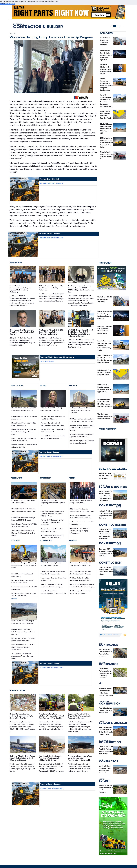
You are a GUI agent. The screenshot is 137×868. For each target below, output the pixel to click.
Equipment (15, 541)
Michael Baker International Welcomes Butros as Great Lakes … (53, 424)
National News (106, 33)
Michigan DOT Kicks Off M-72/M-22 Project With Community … (24, 639)
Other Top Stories (17, 691)
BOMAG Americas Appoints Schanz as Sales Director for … (24, 595)
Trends (72, 478)
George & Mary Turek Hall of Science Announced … (24, 418)
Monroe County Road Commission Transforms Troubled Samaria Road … (24, 511)
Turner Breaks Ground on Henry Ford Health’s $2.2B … (53, 579)
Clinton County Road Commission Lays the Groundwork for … (82, 436)
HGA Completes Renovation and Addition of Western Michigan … (52, 586)
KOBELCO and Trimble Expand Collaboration (22, 575)
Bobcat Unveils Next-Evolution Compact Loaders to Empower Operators (106, 55)
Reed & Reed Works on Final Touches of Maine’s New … (106, 711)
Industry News (16, 263)
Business (73, 541)
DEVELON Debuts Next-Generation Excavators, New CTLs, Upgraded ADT (106, 129)
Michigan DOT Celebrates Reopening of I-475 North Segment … (53, 503)
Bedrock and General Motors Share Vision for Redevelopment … (53, 573)
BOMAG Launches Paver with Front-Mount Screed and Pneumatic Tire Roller (106, 143)
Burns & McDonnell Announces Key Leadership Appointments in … (53, 437)
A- (112, 26)
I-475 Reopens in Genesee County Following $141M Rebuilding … (52, 537)
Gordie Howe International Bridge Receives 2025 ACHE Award (23, 519)
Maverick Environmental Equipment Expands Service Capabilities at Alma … (24, 432)
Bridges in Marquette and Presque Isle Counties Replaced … (82, 442)
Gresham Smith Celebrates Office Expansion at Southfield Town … (81, 564)
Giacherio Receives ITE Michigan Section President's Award (52, 409)
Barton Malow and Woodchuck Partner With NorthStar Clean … (81, 517)
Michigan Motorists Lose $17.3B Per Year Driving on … (83, 523)
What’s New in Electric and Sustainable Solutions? (105, 299)
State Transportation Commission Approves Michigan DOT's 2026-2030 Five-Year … (52, 514)
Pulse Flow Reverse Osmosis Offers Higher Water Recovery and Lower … (106, 693)
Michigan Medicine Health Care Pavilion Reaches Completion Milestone (81, 410)
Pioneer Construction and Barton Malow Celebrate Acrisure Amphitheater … (23, 647)
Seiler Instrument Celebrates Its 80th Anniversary (24, 588)
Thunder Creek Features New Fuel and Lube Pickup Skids (105, 417)
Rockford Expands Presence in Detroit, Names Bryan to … (80, 592)
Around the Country (108, 429)
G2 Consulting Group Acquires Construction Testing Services (80, 573)
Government (45, 478)
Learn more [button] (55, 1)
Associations (17, 478)
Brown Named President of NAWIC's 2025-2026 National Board (24, 525)
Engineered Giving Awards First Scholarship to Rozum (22, 582)
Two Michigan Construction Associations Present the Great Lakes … (22, 656)
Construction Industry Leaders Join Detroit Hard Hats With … (24, 440)
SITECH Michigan (47, 361)
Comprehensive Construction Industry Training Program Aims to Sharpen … (23, 632)
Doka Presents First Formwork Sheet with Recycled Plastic (105, 373)
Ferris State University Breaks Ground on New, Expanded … (51, 564)
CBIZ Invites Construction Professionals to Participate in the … (82, 510)
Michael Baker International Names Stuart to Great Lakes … (53, 418)
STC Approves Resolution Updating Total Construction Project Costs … (82, 420)
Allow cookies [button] (10, 4)
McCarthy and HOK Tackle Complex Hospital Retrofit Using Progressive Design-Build (106, 496)
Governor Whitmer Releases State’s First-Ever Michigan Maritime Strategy (82, 428)
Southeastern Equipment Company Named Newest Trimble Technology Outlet (24, 565)
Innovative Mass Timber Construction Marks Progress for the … (53, 593)
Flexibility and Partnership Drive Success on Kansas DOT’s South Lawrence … (106, 673)
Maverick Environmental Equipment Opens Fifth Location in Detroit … (24, 409)
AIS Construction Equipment (52, 183)
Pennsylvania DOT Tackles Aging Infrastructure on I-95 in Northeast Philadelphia (105, 534)
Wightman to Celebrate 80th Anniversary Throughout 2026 (80, 579)
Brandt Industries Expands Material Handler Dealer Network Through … (82, 586)
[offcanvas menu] (122, 26)
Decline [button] (3, 4)
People (43, 386)
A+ (118, 26)
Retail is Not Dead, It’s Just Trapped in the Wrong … (105, 476)
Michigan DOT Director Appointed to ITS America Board (53, 431)
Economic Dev (46, 541)
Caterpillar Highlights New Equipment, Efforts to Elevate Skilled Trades (107, 69)
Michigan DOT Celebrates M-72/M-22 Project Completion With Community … (53, 522)
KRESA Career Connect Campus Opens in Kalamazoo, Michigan (23, 622)
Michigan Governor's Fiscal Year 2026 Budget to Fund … (52, 530)
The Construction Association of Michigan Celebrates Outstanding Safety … (23, 533)
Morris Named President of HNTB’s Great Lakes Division (24, 424)
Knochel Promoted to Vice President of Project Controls (24, 446)
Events (14, 599)
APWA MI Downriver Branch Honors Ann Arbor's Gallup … (24, 501)
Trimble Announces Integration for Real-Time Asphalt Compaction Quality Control (104, 346)
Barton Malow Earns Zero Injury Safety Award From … (81, 502)
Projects (73, 386)
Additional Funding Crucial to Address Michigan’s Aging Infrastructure (80, 531)
